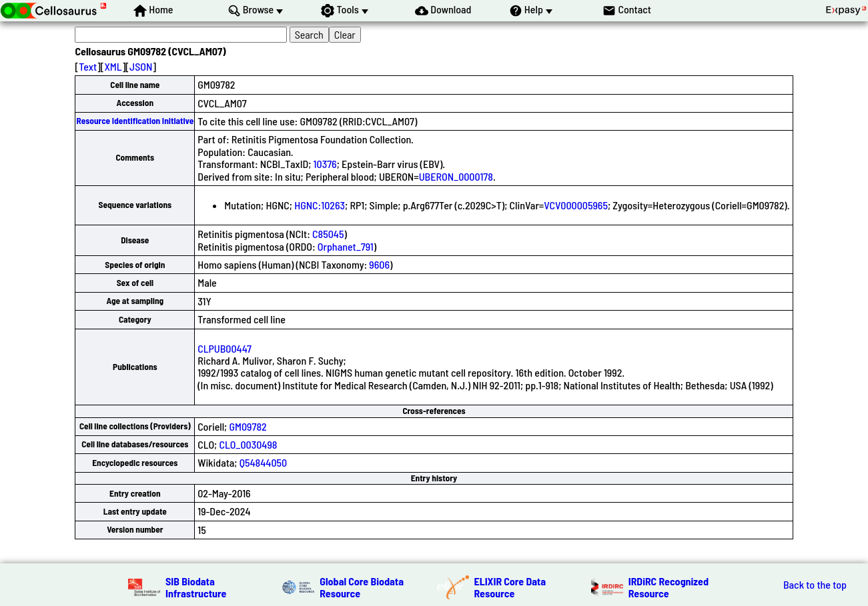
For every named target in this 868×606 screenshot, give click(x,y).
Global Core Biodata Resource (362, 587)
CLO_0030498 (248, 444)
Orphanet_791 (346, 246)
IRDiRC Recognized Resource (669, 587)
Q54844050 (263, 462)
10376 (325, 164)
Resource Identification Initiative (135, 121)
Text (88, 66)
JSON (141, 66)
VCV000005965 (576, 205)
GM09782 (248, 426)
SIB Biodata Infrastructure (196, 587)
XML (113, 66)
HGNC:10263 (320, 205)
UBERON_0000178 (456, 176)
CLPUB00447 (225, 348)
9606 (379, 264)
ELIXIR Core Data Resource (510, 587)
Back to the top (815, 585)
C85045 (328, 234)
